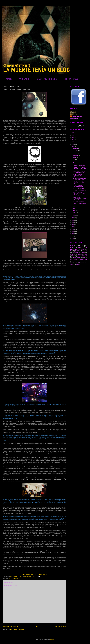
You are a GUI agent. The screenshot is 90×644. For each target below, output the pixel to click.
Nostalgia (80, 254)
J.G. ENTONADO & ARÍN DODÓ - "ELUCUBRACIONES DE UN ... (80, 172)
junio (74, 162)
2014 (73, 229)
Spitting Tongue (76, 258)
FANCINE (9, 79)
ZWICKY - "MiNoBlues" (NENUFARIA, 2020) (78, 175)
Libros (72, 247)
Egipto (86, 259)
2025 (73, 135)
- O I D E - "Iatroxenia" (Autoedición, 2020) (78, 186)
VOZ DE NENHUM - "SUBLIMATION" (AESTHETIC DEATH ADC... (80, 198)
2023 (73, 140)
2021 (73, 144)
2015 (73, 227)
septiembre (76, 155)
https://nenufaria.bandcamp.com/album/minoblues (35, 574)
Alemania (81, 263)
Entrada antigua (60, 626)
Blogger (52, 639)
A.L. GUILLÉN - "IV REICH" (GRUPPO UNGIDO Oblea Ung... (80, 203)
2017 (73, 222)
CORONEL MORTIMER (77, 116)
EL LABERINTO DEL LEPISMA (47, 79)
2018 (73, 220)
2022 (73, 142)
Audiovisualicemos (74, 259)
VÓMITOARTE (24, 79)
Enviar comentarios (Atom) (17, 630)
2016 (73, 225)
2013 (73, 231)
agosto (75, 157)
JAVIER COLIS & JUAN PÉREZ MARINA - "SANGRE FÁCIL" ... (80, 165)
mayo (75, 206)
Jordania (81, 259)
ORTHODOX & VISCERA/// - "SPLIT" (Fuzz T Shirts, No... (80, 189)
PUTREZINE (73, 254)
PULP (71, 251)
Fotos (73, 256)
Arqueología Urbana (82, 261)
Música (16, 579)
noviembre (76, 151)
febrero (75, 213)
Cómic (72, 263)
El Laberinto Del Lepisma (79, 253)
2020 (73, 146)
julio (74, 160)
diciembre (76, 148)
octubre (75, 153)
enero (75, 215)
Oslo (84, 258)
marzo (75, 210)
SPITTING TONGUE (71, 79)
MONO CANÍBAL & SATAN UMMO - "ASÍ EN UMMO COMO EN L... (80, 179)
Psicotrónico (78, 251)
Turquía (74, 261)
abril (74, 208)
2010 (73, 238)
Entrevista (11, 579)
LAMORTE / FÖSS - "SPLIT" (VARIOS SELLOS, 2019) (79, 182)
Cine (82, 246)
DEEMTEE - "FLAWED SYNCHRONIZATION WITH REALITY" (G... (79, 193)
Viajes (78, 256)
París (76, 263)
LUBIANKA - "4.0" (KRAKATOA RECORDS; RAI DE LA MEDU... (80, 168)
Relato (86, 254)
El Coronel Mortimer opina (79, 248)
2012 (73, 234)
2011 (73, 236)
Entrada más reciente (11, 626)
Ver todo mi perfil (74, 119)
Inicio (36, 626)
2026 (73, 133)
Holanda (77, 264)
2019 (73, 218)
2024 (73, 137)
